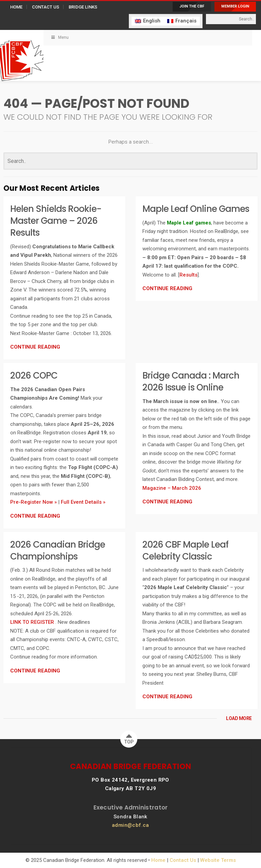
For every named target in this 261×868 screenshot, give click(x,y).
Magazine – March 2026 (172, 488)
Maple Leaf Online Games (196, 209)
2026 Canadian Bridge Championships (58, 550)
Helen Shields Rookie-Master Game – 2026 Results (56, 221)
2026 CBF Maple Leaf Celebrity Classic (185, 550)
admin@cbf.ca (130, 825)
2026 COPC (34, 375)
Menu (59, 37)
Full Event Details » (83, 502)
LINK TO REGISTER (33, 622)
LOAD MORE (239, 718)
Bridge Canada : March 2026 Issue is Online (191, 381)
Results (188, 275)
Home (158, 860)
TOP (129, 738)
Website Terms (218, 860)
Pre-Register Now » (33, 502)
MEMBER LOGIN (235, 6)
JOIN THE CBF (192, 6)
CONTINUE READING (35, 347)
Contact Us (183, 860)
